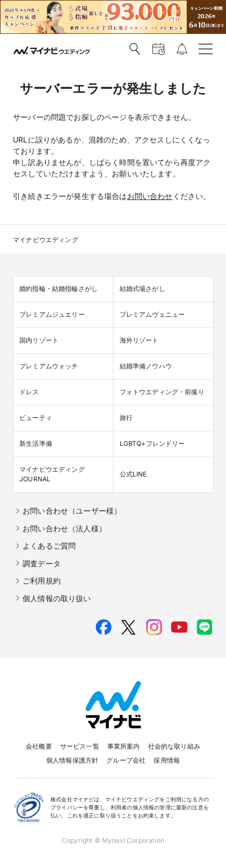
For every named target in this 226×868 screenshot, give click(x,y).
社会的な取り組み (174, 746)
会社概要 (39, 746)
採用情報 (167, 760)
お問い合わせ (150, 196)
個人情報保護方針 (72, 760)
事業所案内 (124, 746)
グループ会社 (126, 760)
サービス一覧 (80, 746)
